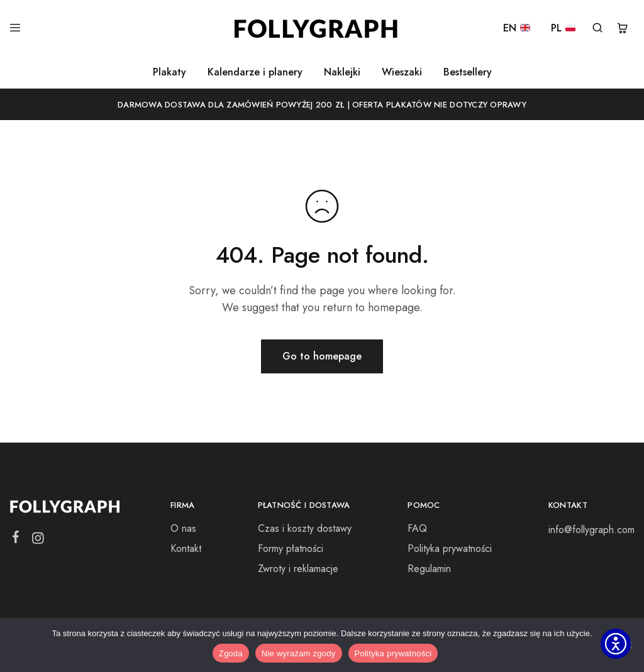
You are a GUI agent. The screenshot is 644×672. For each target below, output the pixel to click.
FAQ (417, 528)
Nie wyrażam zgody (299, 653)
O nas (183, 528)
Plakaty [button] (169, 72)
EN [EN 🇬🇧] (517, 29)
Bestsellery (468, 72)
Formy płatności (291, 548)
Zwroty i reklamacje (298, 569)
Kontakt (186, 548)
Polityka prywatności (450, 548)
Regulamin (429, 569)
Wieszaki (402, 72)
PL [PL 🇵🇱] (563, 29)
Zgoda (231, 653)
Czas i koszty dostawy (305, 528)
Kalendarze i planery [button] (255, 72)
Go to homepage (322, 356)
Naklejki (342, 72)
